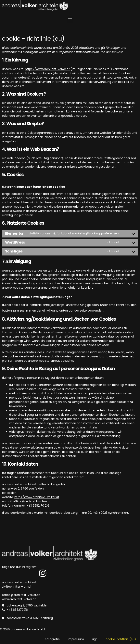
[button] (70, 20)
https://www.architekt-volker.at (47, 69)
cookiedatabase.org (63, 513)
